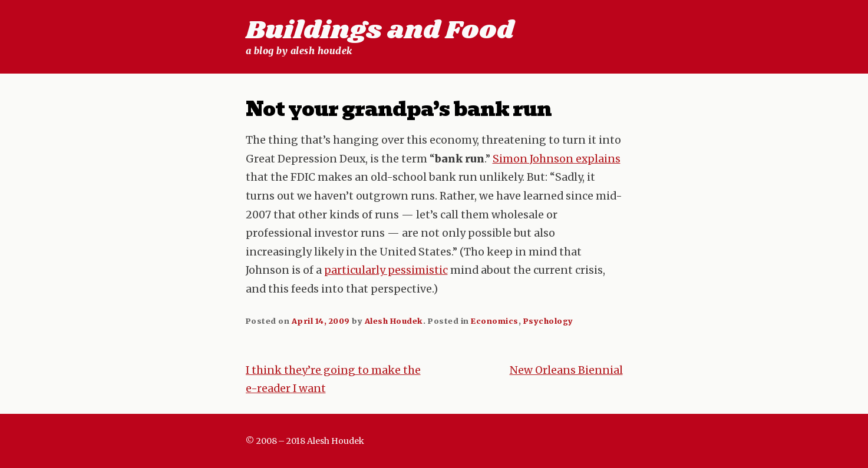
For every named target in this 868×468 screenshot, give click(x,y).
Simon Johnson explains (557, 159)
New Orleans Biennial (566, 370)
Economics (495, 321)
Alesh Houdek (394, 321)
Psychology (548, 321)
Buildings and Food (380, 31)
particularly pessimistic (386, 270)
